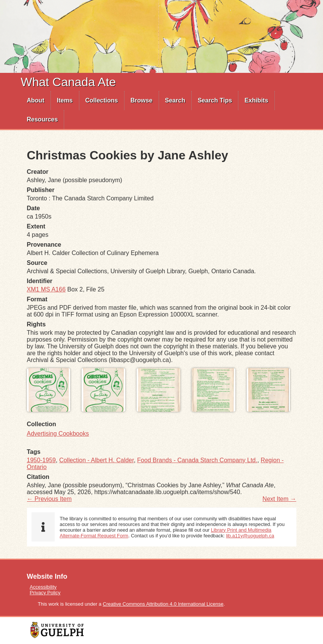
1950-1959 (42, 460)
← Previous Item (49, 499)
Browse (142, 100)
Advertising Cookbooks (58, 434)
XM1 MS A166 (46, 289)
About (36, 100)
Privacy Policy (45, 593)
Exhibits (256, 100)
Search (175, 100)
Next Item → (280, 499)
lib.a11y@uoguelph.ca (250, 536)
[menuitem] (36, 101)
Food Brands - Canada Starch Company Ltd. (197, 460)
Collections (102, 100)
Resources (43, 119)
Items (65, 100)
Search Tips (215, 100)
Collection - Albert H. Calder (97, 460)
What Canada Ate (69, 82)
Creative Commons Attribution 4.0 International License (163, 604)
